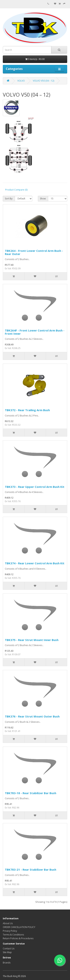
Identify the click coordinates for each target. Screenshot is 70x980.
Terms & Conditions (13, 935)
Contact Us (9, 949)
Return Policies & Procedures (18, 938)
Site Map (7, 952)
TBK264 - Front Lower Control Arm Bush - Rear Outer (34, 252)
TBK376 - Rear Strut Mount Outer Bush (32, 716)
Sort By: (9, 199)
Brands (7, 963)
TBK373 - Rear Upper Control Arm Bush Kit (35, 487)
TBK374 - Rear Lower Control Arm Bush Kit (35, 563)
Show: (43, 199)
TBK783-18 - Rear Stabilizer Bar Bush (31, 793)
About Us (8, 923)
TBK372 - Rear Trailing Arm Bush (27, 410)
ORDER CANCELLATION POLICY (19, 927)
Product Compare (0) (16, 190)
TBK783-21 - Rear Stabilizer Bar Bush (31, 870)
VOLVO (21, 81)
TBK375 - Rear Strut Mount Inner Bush (32, 640)
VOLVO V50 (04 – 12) (43, 81)
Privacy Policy (10, 931)
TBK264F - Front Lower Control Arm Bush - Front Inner (35, 332)
